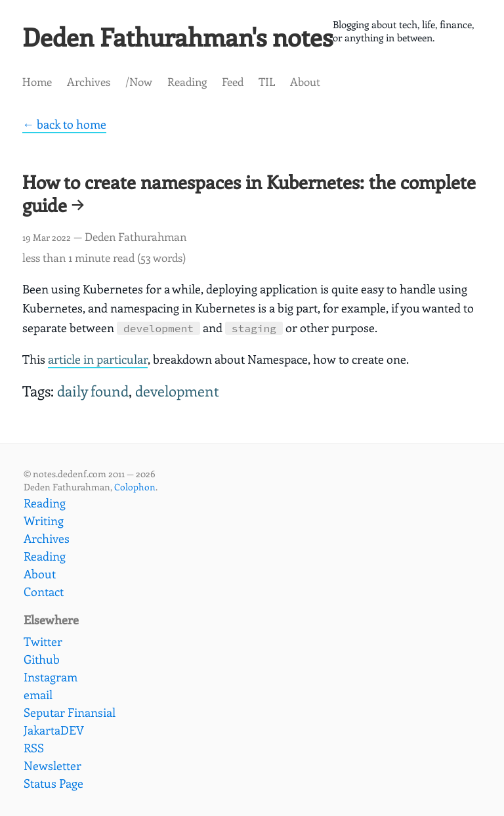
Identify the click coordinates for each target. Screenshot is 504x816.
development (177, 396)
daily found (93, 396)
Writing (44, 521)
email (38, 695)
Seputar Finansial (70, 712)
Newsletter (52, 765)
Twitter (43, 641)
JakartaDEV (54, 730)
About (305, 86)
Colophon (135, 487)
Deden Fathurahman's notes (198, 39)
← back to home (64, 129)
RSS (34, 748)
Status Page (53, 783)
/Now (139, 86)
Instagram (51, 677)
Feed (233, 86)
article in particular (98, 364)
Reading (187, 86)
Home (37, 86)
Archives (89, 86)
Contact (44, 591)
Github (42, 659)
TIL (267, 86)
